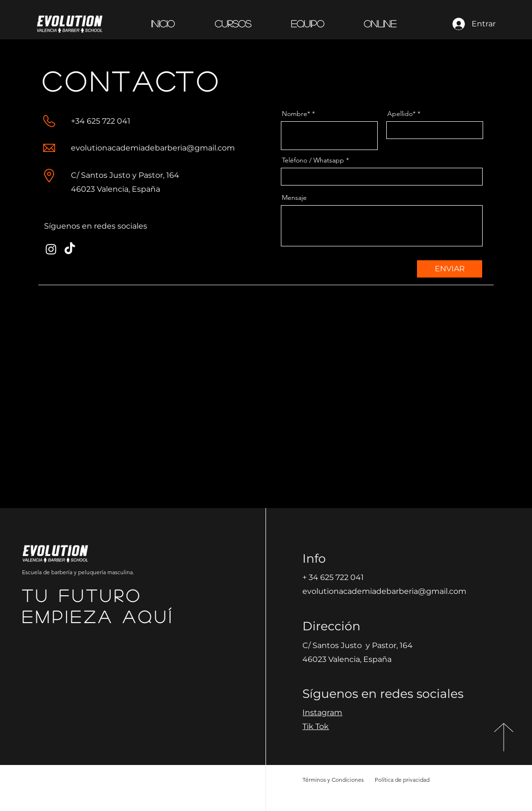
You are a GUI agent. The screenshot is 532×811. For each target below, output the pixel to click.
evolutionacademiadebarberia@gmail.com (153, 148)
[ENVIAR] (450, 269)
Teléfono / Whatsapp (313, 160)
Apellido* (401, 114)
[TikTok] (70, 249)
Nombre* (296, 114)
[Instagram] (51, 249)
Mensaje (294, 197)
